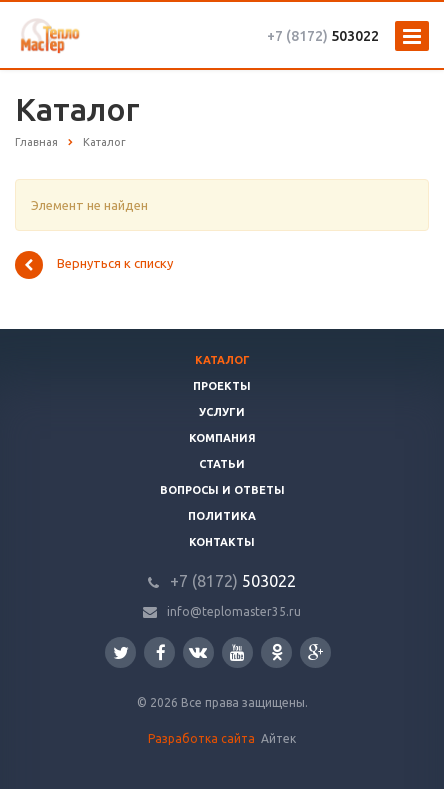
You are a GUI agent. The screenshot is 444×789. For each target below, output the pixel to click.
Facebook (161, 652)
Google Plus (316, 652)
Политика (222, 516)
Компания (222, 438)
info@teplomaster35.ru (234, 611)
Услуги (222, 412)
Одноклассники (277, 651)
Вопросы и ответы (222, 490)
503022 (323, 36)
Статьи (222, 464)
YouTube (237, 652)
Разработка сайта (203, 738)
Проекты (222, 386)
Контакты (222, 542)
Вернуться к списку (94, 265)
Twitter (121, 652)
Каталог (222, 360)
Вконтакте (198, 651)
